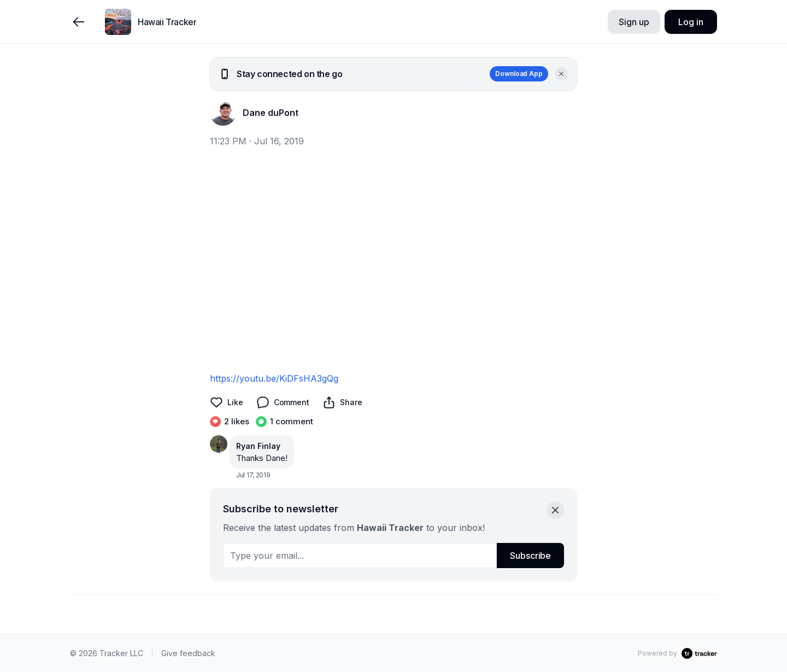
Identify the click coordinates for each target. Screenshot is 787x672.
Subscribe (530, 556)
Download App (519, 74)
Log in (691, 22)
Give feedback (188, 653)
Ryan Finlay (258, 446)
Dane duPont (271, 113)
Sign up (634, 22)
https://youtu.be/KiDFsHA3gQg (274, 378)
